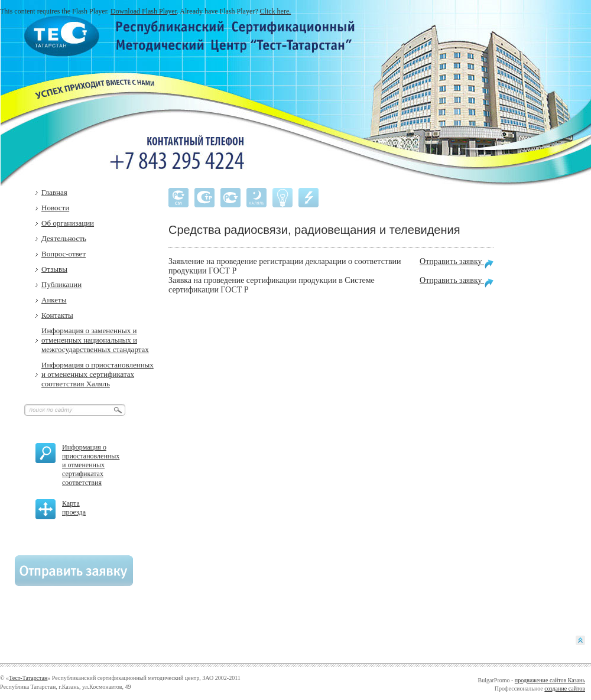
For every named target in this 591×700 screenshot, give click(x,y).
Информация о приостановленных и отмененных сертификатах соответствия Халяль (98, 374)
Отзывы (54, 269)
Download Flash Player (144, 11)
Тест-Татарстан (28, 678)
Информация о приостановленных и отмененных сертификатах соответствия (91, 465)
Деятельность (64, 238)
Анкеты (54, 300)
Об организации (68, 223)
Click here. (276, 11)
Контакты (57, 315)
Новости (55, 208)
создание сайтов (565, 688)
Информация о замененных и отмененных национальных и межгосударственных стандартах (95, 340)
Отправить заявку (457, 263)
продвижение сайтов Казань (550, 680)
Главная (54, 192)
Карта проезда (74, 508)
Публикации (61, 284)
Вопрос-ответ (64, 254)
